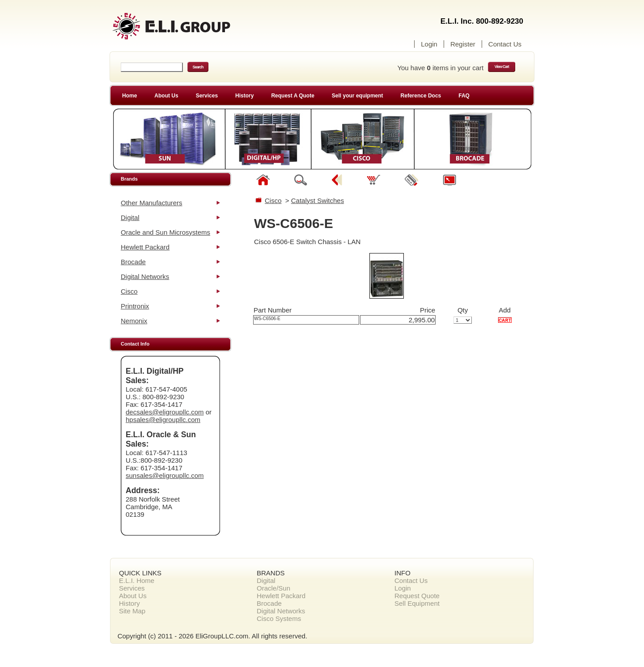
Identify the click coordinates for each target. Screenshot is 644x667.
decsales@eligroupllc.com (165, 412)
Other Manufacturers (152, 203)
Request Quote (417, 596)
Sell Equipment (417, 603)
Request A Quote (292, 96)
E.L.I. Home (137, 580)
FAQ (464, 96)
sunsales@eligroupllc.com (165, 475)
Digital (130, 217)
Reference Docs (421, 96)
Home (129, 96)
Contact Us (505, 44)
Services (207, 96)
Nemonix (134, 321)
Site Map (132, 611)
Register (463, 44)
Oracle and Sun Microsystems (165, 232)
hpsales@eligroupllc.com (163, 420)
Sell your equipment (358, 96)
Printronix (135, 306)
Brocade (133, 262)
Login (429, 44)
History (244, 96)
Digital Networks (145, 277)
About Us (166, 96)
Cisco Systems (279, 618)
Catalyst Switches (318, 201)
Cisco (129, 291)
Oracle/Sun (273, 588)
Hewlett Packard (145, 247)
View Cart (502, 67)
